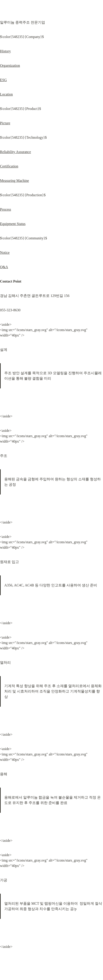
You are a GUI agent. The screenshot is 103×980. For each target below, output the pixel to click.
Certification (9, 166)
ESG (3, 80)
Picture (5, 123)
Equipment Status (13, 224)
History (5, 51)
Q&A (4, 267)
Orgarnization (10, 66)
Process (6, 209)
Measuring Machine (14, 181)
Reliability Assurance (15, 152)
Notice (5, 253)
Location (6, 94)
